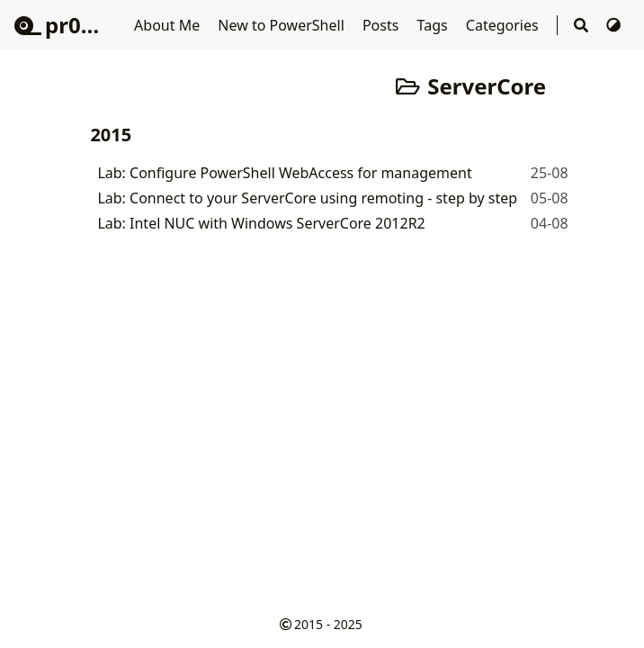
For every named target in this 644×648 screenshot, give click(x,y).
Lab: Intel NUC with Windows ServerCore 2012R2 (261, 223)
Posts (383, 25)
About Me (169, 25)
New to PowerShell (283, 25)
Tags (434, 25)
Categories (504, 25)
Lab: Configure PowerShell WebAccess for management (284, 173)
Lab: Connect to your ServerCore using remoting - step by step (307, 198)
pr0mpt (70, 25)
